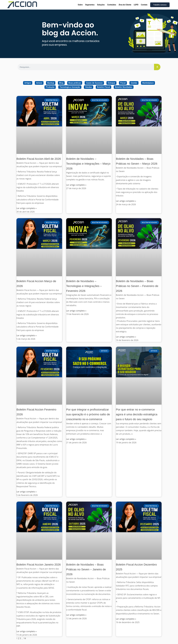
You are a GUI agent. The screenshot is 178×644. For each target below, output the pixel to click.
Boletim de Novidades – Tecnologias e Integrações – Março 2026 (88, 164)
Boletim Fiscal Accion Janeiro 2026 (39, 565)
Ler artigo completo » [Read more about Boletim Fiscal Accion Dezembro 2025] (126, 619)
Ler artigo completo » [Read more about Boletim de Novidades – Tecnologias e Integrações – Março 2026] (76, 185)
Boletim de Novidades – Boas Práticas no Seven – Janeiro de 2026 (86, 569)
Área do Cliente (125, 5)
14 (25, 638)
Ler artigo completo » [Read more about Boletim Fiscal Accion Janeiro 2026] (27, 631)
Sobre (80, 5)
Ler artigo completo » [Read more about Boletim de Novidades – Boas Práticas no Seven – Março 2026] (126, 201)
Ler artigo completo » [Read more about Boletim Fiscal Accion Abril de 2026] (27, 208)
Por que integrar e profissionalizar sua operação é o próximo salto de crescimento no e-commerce (88, 414)
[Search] (157, 67)
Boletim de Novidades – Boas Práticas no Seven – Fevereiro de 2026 (137, 286)
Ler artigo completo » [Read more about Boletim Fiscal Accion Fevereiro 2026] (27, 492)
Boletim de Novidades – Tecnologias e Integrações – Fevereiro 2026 (84, 286)
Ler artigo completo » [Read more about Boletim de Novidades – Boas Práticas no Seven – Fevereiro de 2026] (126, 337)
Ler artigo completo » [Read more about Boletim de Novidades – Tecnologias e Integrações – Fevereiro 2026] (76, 311)
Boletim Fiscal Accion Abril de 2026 (39, 159)
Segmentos (90, 5)
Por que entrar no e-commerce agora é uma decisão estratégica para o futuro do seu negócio (137, 414)
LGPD (136, 5)
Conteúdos (112, 5)
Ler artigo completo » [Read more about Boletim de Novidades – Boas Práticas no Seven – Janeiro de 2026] (76, 615)
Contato (144, 5)
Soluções (101, 5)
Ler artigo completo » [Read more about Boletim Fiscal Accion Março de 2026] (27, 335)
